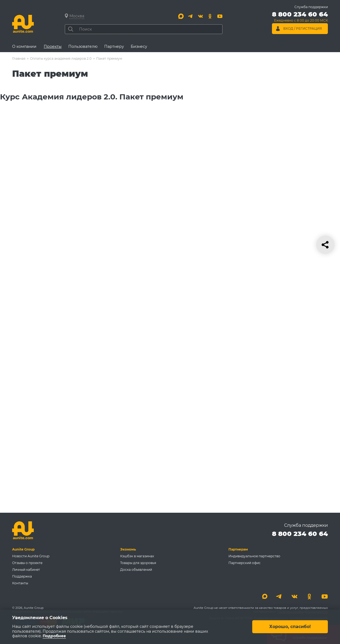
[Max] (181, 16)
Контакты (20, 583)
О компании (24, 46)
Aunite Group (23, 549)
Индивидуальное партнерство (254, 556)
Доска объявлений (136, 570)
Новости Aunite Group (31, 556)
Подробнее (54, 636)
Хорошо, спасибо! (290, 627)
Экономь (128, 549)
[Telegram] (191, 16)
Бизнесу (139, 46)
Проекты (53, 46)
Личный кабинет (26, 570)
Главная (19, 58)
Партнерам (238, 549)
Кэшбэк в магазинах (137, 556)
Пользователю (83, 46)
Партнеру (114, 46)
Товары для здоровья (138, 563)
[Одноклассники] (210, 16)
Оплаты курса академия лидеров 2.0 (61, 58)
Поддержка (22, 576)
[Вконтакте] (200, 16)
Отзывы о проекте (27, 563)
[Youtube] (220, 16)
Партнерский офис (245, 563)
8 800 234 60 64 (300, 534)
